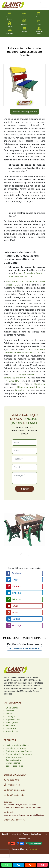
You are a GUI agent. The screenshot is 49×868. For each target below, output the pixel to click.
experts (32, 849)
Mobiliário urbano (14, 757)
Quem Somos (12, 708)
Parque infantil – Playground (19, 754)
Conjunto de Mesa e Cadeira (19, 751)
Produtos (10, 711)
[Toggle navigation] (44, 5)
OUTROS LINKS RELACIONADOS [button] (26, 638)
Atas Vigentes (12, 722)
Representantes (13, 719)
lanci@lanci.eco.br (26, 375)
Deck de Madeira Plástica (17, 745)
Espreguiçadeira (13, 760)
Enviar (25, 489)
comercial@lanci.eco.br (15, 378)
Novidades (11, 725)
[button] (21, 555)
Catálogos (10, 716)
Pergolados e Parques (16, 748)
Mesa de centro (13, 763)
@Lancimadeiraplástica (28, 387)
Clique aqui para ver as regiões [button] (23, 648)
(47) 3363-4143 (12, 381)
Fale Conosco (12, 728)
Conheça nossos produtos (24, 112)
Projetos (10, 714)
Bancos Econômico (15, 766)
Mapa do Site (12, 731)
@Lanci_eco (39, 384)
